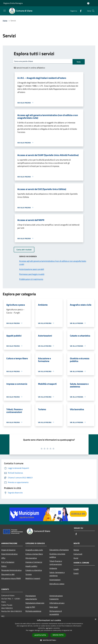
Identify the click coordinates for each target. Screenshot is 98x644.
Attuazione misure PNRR (11, 578)
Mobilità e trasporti (33, 578)
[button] (49, 640)
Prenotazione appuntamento (31, 597)
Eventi (76, 573)
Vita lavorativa (31, 558)
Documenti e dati (8, 574)
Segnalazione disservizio (35, 603)
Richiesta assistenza (33, 611)
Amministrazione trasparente (56, 597)
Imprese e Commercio (34, 562)
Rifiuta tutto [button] (58, 635)
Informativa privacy (57, 603)
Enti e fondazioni (8, 562)
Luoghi (76, 569)
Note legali (54, 607)
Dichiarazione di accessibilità (56, 613)
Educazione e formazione (59, 550)
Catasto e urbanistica (34, 570)
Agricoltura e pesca (57, 584)
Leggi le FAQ (30, 607)
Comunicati (78, 554)
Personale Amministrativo (11, 570)
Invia (79, 62)
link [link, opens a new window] (71, 630)
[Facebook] (80, 11)
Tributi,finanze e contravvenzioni (56, 563)
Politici (4, 566)
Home (5, 21)
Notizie (76, 550)
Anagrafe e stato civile (34, 550)
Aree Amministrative (9, 554)
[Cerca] (93, 11)
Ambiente (53, 568)
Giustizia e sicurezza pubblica (57, 555)
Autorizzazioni (55, 580)
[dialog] (49, 630)
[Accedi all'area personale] (88, 3)
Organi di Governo (8, 550)
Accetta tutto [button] (40, 635)
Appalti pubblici (31, 566)
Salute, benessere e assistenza (57, 574)
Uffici (3, 558)
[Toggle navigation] (5, 11)
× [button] (95, 619)
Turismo (29, 574)
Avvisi (76, 558)
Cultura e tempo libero (34, 554)
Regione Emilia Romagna (13, 3)
